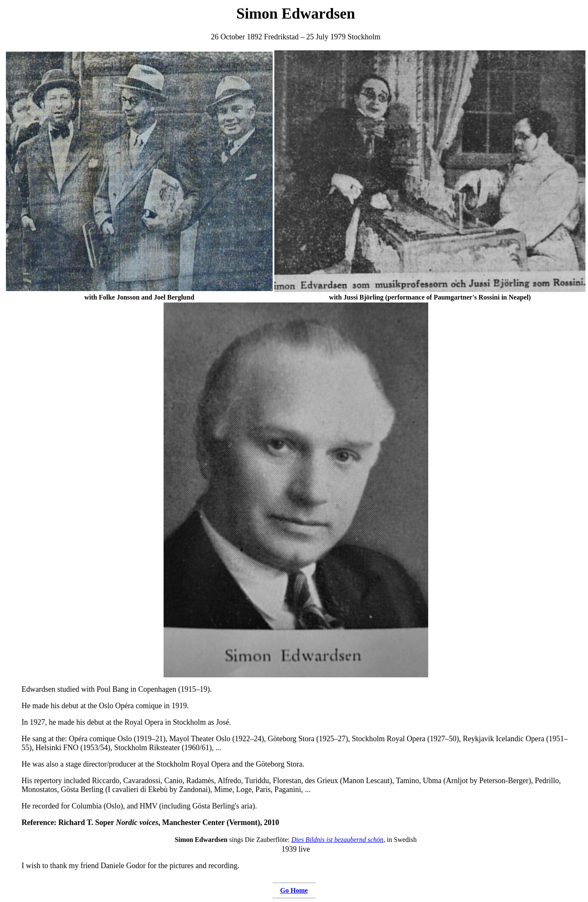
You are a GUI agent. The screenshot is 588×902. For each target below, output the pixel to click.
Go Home (294, 890)
